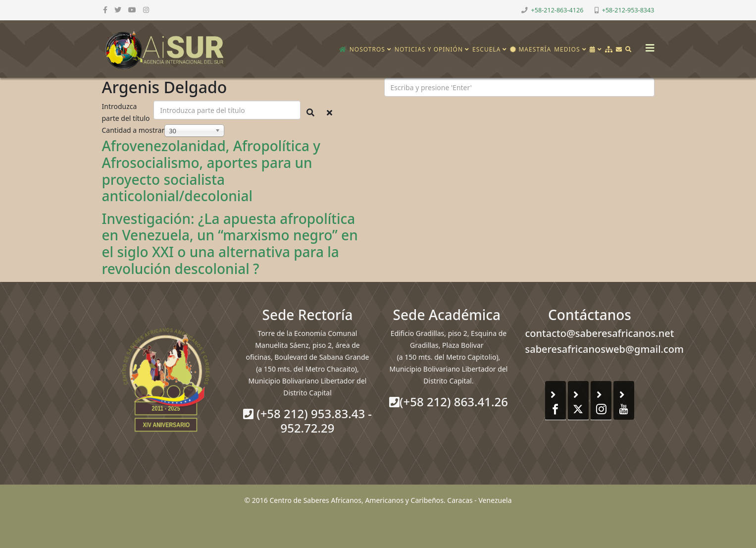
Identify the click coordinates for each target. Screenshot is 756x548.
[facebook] (105, 10)
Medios (567, 49)
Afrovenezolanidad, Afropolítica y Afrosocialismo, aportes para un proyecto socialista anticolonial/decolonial (211, 171)
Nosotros (367, 49)
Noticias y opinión (429, 49)
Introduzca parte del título (127, 112)
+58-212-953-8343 (628, 10)
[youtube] (132, 10)
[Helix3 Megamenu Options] (648, 45)
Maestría (530, 49)
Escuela (486, 49)
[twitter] (118, 10)
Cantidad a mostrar (133, 130)
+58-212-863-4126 (557, 10)
